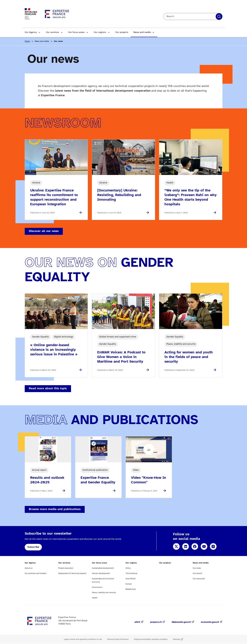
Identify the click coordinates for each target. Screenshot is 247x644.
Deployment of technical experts (72, 573)
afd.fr (137, 622)
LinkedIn (186, 546)
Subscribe (33, 547)
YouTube (204, 546)
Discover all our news (44, 231)
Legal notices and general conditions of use (83, 639)
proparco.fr (156, 622)
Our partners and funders (36, 573)
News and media (142, 32)
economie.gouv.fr (210, 622)
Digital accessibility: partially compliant (151, 639)
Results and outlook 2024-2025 (47, 480)
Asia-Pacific (131, 579)
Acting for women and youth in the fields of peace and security (189, 357)
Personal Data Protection (118, 639)
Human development (101, 573)
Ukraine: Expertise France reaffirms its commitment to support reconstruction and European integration (54, 197)
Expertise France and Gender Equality (98, 480)
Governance (97, 587)
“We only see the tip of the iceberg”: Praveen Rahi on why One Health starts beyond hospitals (191, 197)
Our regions (100, 32)
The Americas (131, 573)
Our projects (122, 32)
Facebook (195, 546)
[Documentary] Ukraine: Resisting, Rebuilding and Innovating (119, 195)
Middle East (131, 589)
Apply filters (219, 16)
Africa (128, 568)
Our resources (199, 579)
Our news (197, 568)
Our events (197, 573)
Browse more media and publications (55, 509)
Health (95, 598)
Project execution (66, 568)
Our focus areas (76, 32)
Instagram (213, 546)
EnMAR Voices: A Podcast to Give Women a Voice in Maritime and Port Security (121, 357)
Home (27, 41)
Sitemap (176, 639)
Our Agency (31, 32)
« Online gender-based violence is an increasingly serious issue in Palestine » (54, 350)
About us (29, 568)
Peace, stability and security (104, 593)
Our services (52, 32)
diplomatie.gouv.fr (181, 622)
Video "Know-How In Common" (149, 480)
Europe (129, 584)
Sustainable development (103, 568)
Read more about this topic (48, 389)
